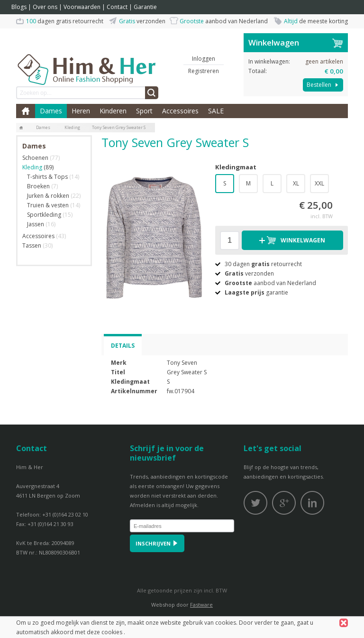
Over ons (45, 7)
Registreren (204, 71)
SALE (216, 111)
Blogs (19, 7)
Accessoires (180, 111)
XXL (319, 183)
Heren (81, 111)
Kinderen (113, 111)
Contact (117, 7)
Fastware (201, 605)
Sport (144, 111)
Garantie (145, 7)
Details (123, 346)
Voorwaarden (82, 7)
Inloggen (204, 59)
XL (296, 183)
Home (26, 111)
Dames (51, 111)
